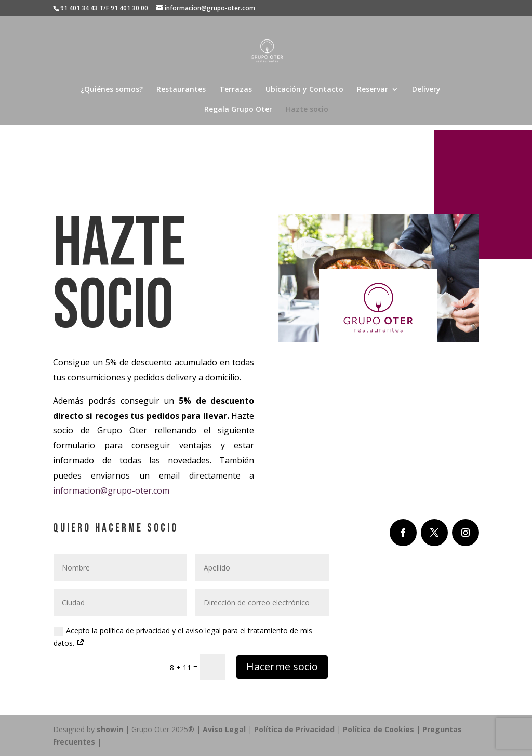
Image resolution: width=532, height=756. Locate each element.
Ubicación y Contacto (304, 90)
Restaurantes (181, 90)
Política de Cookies (380, 729)
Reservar (373, 90)
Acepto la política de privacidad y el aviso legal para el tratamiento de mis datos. (183, 637)
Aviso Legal (224, 729)
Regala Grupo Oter (238, 110)
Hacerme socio (282, 666)
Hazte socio (307, 110)
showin (110, 729)
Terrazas (236, 90)
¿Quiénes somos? (112, 90)
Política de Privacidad (294, 729)
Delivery (426, 90)
